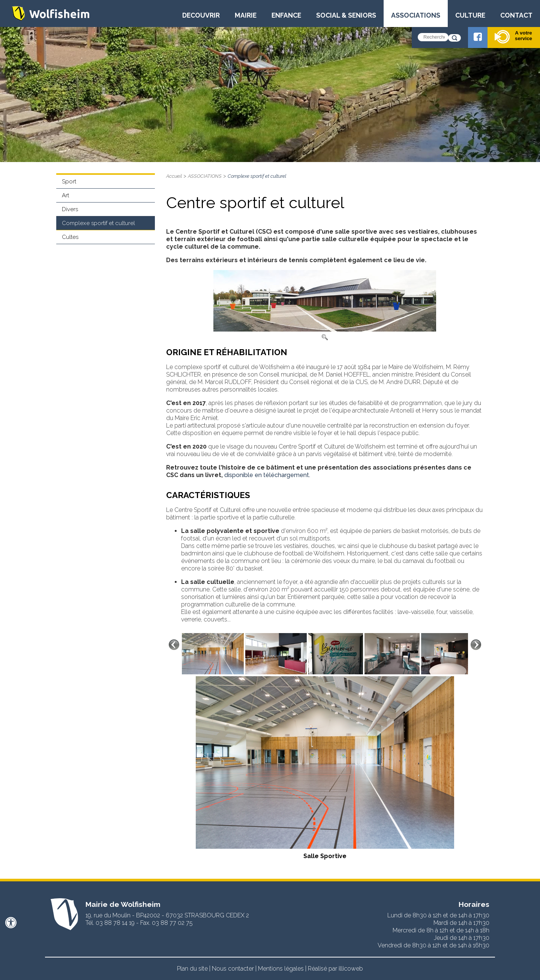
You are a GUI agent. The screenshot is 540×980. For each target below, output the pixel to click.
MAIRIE (246, 15)
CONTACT (516, 15)
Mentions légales (281, 969)
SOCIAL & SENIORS (346, 15)
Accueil (174, 176)
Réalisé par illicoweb (335, 969)
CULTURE (470, 15)
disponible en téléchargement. (267, 475)
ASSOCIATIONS (416, 15)
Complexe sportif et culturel (98, 223)
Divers (70, 209)
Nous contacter (233, 969)
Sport (69, 182)
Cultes (70, 237)
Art (65, 195)
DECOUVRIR (201, 15)
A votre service (513, 37)
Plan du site (192, 969)
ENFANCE (286, 15)
